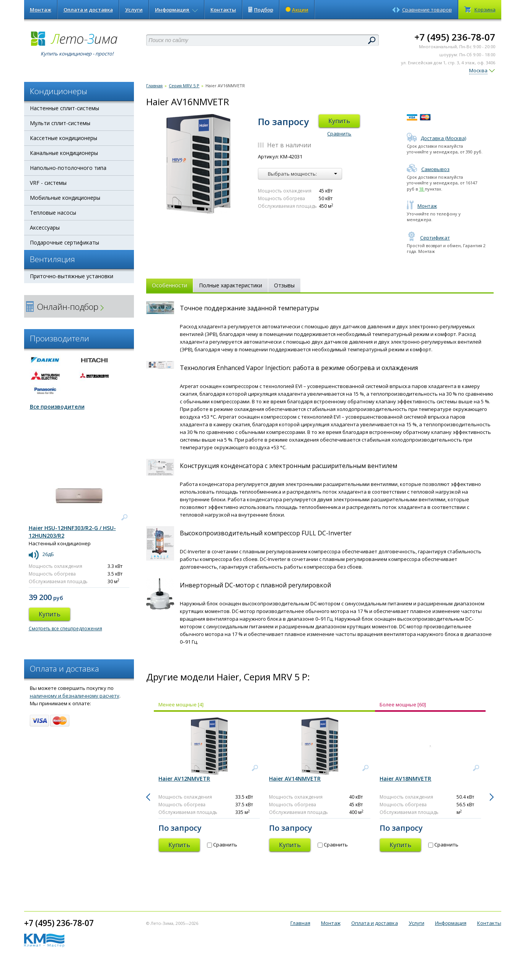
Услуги (134, 10)
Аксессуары (45, 227)
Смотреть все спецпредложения (65, 629)
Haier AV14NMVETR (295, 779)
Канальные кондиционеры (64, 153)
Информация (177, 10)
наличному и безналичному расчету (75, 696)
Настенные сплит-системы (64, 108)
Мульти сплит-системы (60, 123)
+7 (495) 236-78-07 (455, 37)
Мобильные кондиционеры (65, 198)
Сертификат (428, 238)
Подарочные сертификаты (64, 242)
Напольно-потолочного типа (68, 168)
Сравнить (339, 134)
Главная (154, 86)
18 (422, 189)
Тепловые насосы (53, 213)
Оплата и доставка (88, 10)
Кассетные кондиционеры (64, 138)
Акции (297, 10)
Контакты (223, 10)
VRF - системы (48, 183)
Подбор (261, 10)
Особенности (170, 285)
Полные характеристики (231, 285)
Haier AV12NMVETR (184, 779)
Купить (339, 121)
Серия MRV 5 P (184, 86)
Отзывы (284, 285)
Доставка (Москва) (436, 138)
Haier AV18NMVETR (405, 779)
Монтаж (41, 10)
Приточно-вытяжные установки (72, 276)
